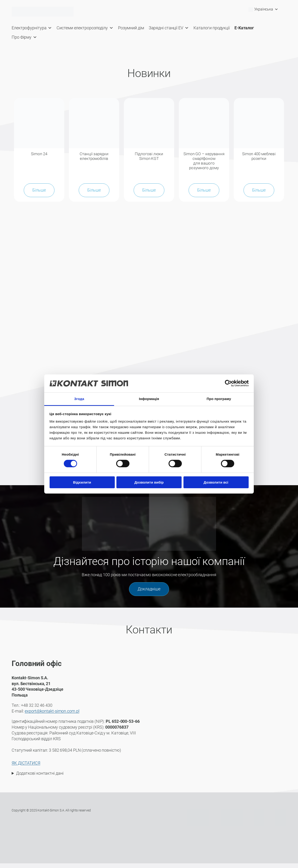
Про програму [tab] (219, 399)
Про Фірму (24, 37)
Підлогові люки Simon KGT (149, 156)
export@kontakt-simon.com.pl (52, 716)
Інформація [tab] (149, 399)
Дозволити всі (216, 482)
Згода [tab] (79, 399)
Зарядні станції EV (169, 28)
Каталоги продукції (212, 28)
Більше (39, 195)
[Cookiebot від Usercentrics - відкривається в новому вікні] (228, 383)
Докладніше (149, 594)
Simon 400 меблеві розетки (259, 156)
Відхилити (82, 482)
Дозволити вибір (149, 482)
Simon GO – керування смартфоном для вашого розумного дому (204, 163)
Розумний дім (131, 28)
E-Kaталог (244, 28)
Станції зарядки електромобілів (94, 156)
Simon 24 (39, 154)
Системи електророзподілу (85, 28)
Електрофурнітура (32, 28)
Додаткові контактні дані (40, 778)
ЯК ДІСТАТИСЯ (26, 768)
